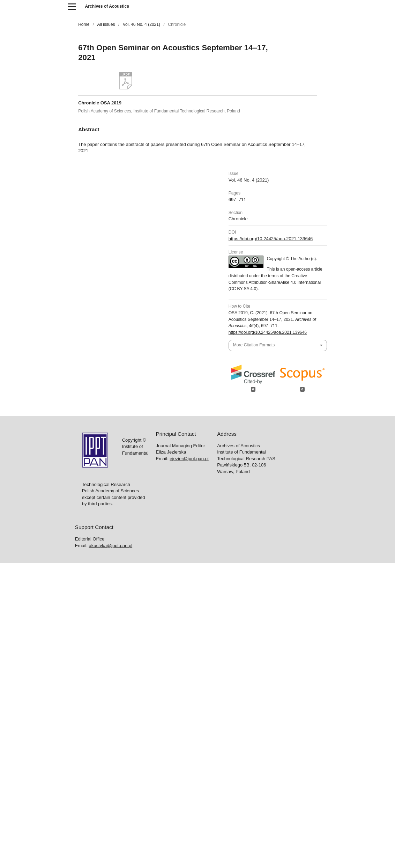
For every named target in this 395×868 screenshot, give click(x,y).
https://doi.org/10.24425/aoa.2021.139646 (271, 239)
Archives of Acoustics (107, 6)
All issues (106, 24)
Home (84, 24)
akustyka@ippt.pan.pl (111, 546)
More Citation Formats (254, 345)
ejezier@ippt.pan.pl (189, 459)
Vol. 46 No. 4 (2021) (141, 24)
